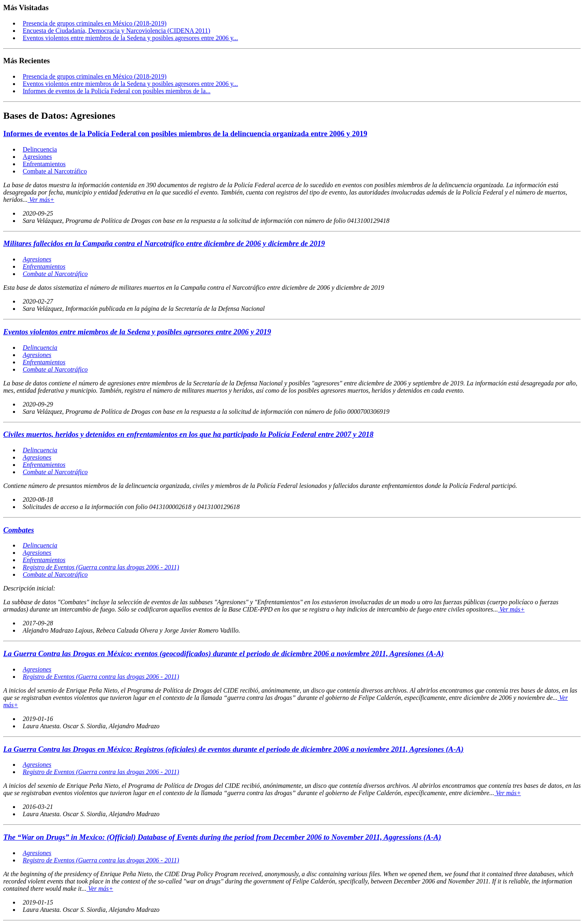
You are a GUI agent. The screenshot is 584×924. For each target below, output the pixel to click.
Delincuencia (40, 149)
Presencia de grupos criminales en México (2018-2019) (95, 23)
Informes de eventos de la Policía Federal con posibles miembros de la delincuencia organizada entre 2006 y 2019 (185, 134)
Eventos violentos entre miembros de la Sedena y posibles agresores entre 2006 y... (130, 38)
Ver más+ (41, 200)
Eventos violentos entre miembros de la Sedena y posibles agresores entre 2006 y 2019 (137, 332)
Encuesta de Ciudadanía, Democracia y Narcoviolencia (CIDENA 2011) (116, 31)
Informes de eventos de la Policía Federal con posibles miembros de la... (117, 91)
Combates (19, 530)
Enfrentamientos (44, 164)
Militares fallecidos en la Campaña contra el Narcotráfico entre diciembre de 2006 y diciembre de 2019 (164, 243)
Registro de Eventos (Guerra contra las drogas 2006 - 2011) (101, 567)
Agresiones (37, 157)
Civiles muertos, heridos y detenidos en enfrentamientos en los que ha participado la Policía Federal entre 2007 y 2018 (188, 434)
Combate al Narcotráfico (55, 171)
